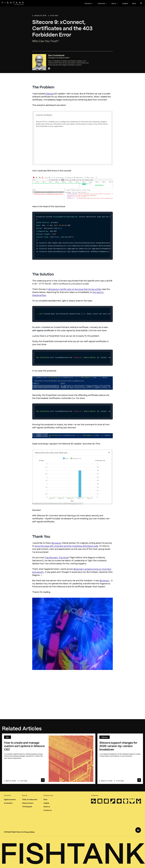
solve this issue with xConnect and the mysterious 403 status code (66, 546)
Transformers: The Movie (57, 558)
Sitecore (50, 94)
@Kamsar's (79, 569)
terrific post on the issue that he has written (81, 289)
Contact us (48, 810)
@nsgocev (56, 543)
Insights (125, 4)
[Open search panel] (141, 3)
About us (47, 807)
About (115, 4)
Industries (103, 4)
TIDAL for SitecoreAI (30, 799)
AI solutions (8, 803)
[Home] (13, 3)
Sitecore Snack (28, 803)
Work (134, 4)
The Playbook (27, 807)
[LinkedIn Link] (138, 830)
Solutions (89, 4)
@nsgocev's (54, 289)
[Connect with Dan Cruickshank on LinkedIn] (49, 69)
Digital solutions (10, 799)
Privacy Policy (29, 832)
